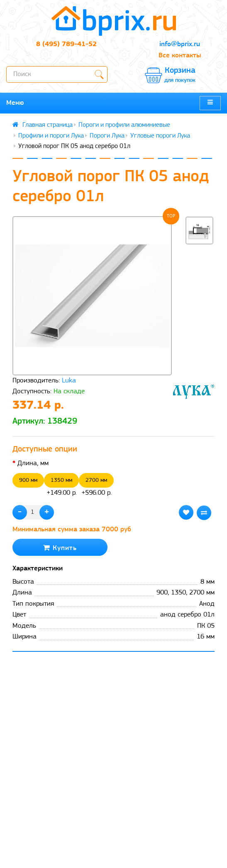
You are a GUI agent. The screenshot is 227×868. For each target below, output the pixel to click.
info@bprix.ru (180, 44)
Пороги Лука (107, 136)
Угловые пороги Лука (160, 136)
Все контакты (180, 55)
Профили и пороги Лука (51, 136)
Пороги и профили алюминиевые (124, 125)
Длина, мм (33, 463)
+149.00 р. (61, 485)
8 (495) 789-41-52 (66, 44)
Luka (69, 381)
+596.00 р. (96, 485)
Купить (60, 548)
